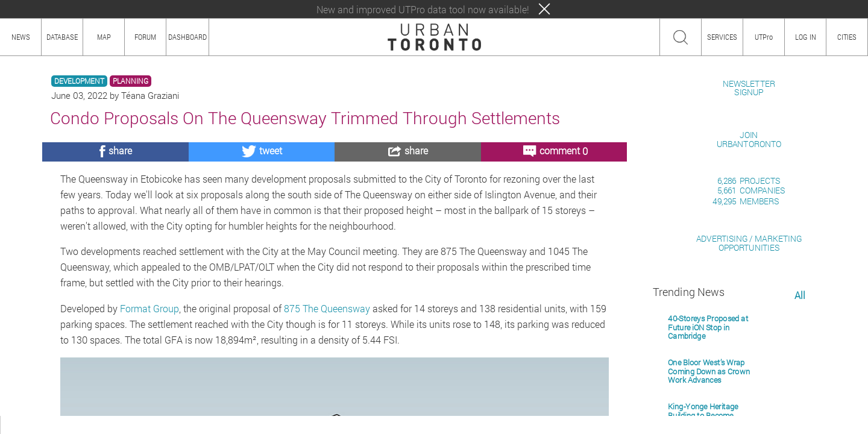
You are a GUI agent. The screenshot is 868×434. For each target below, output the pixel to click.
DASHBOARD (187, 37)
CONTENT (105, 425)
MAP (104, 37)
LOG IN (806, 37)
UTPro (764, 37)
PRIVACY (176, 425)
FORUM (145, 37)
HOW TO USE (59, 425)
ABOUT (17, 425)
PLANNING (131, 81)
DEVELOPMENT (79, 81)
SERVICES (722, 37)
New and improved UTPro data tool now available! (423, 9)
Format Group (149, 308)
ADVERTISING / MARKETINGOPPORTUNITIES (749, 382)
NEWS (21, 37)
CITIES (847, 37)
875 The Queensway (327, 308)
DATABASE (62, 37)
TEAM (142, 425)
